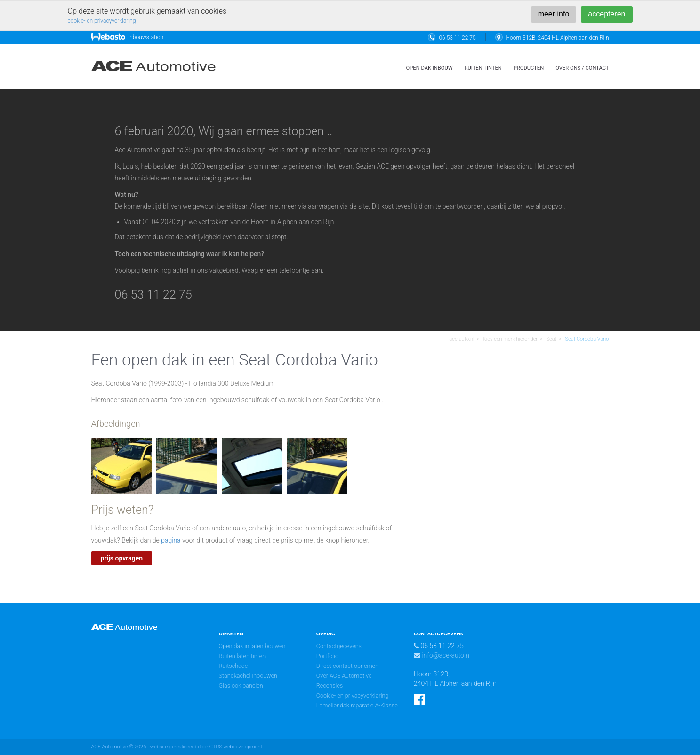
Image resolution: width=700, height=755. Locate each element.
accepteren (607, 14)
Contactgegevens (339, 646)
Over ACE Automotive (344, 676)
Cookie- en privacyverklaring (353, 695)
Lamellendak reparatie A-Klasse (357, 705)
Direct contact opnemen (347, 666)
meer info (554, 14)
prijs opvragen (122, 558)
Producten (529, 68)
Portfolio (327, 656)
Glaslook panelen (241, 686)
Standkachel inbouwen (248, 676)
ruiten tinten (483, 68)
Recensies (330, 686)
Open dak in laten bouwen (252, 646)
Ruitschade (233, 666)
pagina (171, 540)
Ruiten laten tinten (242, 656)
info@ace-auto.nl (446, 655)
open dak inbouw (430, 68)
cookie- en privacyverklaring (102, 21)
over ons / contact (582, 68)
